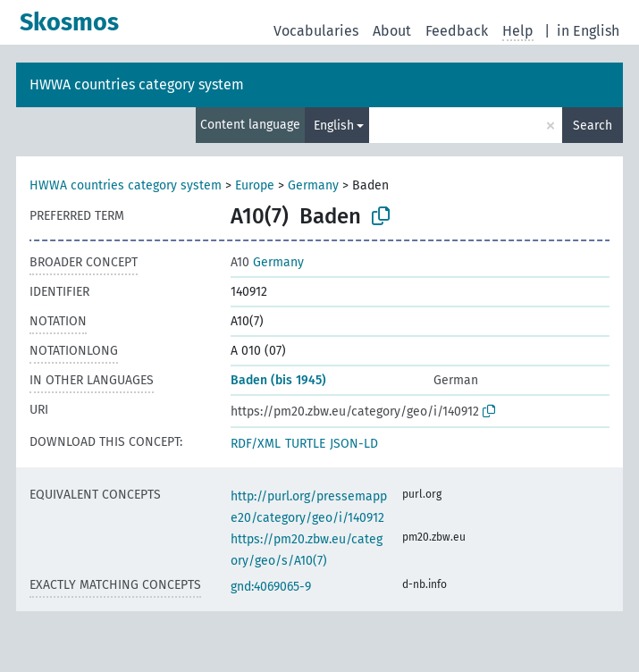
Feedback (457, 31)
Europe (255, 185)
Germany (313, 185)
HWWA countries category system (137, 84)
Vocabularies (316, 31)
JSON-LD (354, 444)
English (334, 126)
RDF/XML (256, 444)
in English (588, 31)
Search (593, 126)
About (392, 31)
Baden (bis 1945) (278, 380)
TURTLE (305, 444)
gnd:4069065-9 (271, 587)
